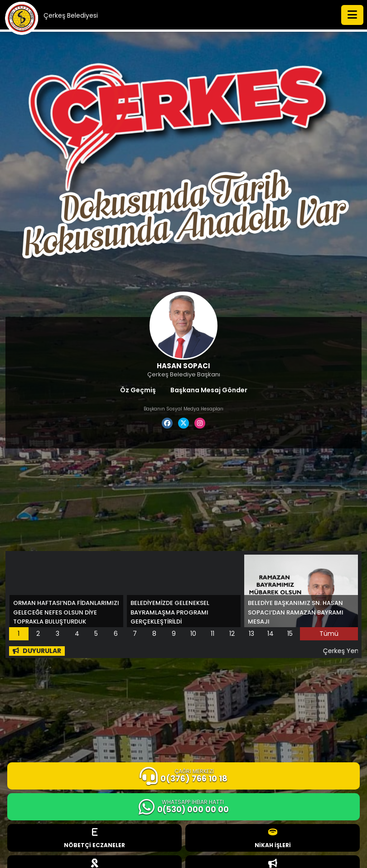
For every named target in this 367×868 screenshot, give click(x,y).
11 (212, 634)
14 (270, 634)
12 (232, 634)
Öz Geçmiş (138, 390)
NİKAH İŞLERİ (273, 838)
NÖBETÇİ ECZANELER (94, 838)
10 (193, 634)
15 (290, 634)
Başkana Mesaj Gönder (209, 390)
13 (251, 634)
